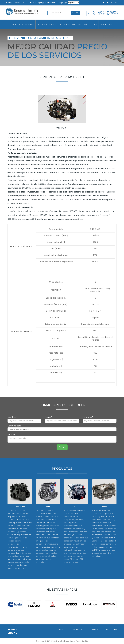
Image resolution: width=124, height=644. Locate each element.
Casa (14, 24)
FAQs (95, 24)
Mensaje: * (12, 435)
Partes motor (84, 24)
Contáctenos (106, 24)
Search (75, 13)
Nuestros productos (47, 24)
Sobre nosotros (27, 24)
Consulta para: (14, 426)
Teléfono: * (88, 417)
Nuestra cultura (67, 24)
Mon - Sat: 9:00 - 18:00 (17, 3)
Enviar (62, 447)
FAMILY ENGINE (12, 631)
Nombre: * (12, 417)
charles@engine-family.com (43, 3)
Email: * (49, 417)
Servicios (95, 629)
